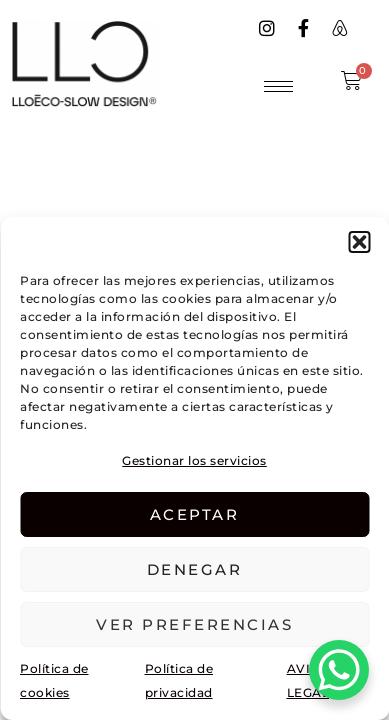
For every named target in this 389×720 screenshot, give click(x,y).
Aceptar (195, 514)
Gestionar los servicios (194, 460)
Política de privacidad (179, 680)
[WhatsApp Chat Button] (339, 670)
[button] (359, 242)
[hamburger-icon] (278, 86)
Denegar (195, 569)
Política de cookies (54, 680)
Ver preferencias (194, 624)
